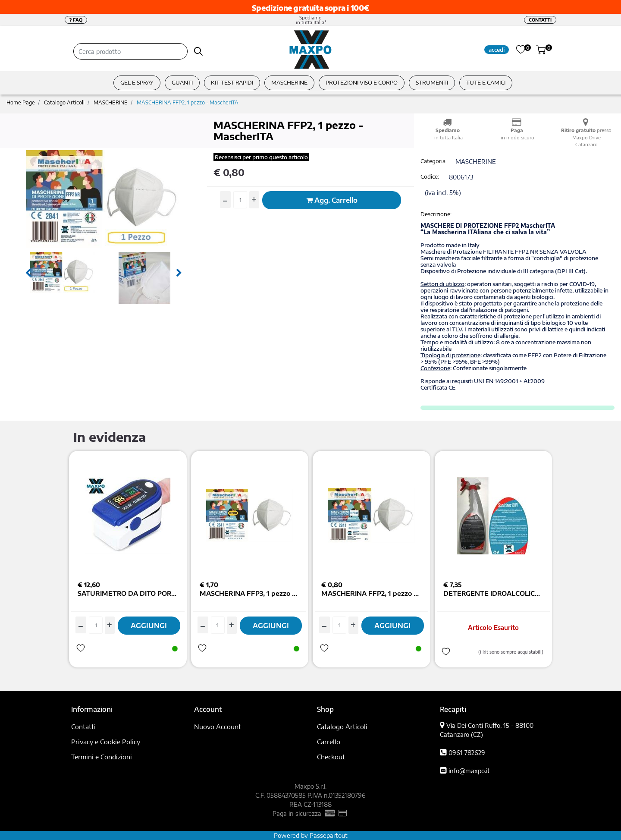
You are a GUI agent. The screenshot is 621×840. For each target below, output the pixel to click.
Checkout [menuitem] (331, 757)
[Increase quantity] (254, 200)
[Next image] (179, 273)
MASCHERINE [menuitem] (289, 82)
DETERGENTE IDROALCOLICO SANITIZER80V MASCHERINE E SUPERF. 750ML (494, 593)
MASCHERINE (111, 102)
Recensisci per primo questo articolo (261, 157)
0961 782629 (467, 753)
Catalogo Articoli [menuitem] (342, 727)
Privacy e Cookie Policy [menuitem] (106, 742)
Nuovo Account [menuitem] (218, 727)
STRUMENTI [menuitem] (432, 82)
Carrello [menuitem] (329, 742)
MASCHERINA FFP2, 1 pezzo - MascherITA (188, 102)
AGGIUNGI (149, 626)
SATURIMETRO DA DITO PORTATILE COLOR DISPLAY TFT (128, 593)
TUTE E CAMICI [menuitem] (486, 82)
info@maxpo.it (469, 771)
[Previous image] (28, 273)
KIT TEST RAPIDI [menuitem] (232, 82)
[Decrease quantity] (225, 200)
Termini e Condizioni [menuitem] (102, 757)
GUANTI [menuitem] (182, 82)
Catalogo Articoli (64, 102)
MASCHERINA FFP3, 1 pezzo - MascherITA (250, 593)
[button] (199, 51)
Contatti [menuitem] (83, 727)
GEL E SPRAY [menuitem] (137, 82)
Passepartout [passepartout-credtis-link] (329, 835)
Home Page (21, 102)
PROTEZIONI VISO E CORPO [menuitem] (362, 82)
